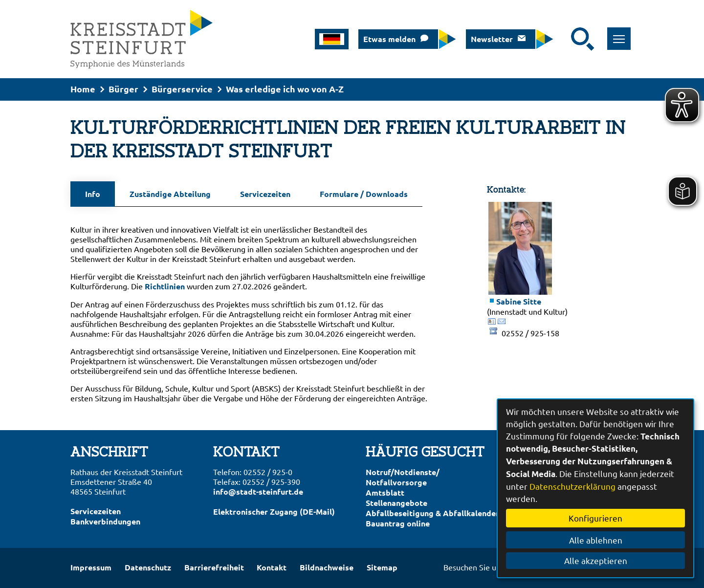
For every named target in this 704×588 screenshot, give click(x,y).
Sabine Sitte (519, 301)
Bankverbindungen (105, 521)
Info (93, 194)
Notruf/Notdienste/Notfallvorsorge (403, 477)
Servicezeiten (265, 194)
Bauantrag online (398, 523)
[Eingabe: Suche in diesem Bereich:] (565, 39)
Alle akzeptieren (596, 560)
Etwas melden (389, 39)
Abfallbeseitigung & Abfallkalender (432, 513)
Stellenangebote (396, 503)
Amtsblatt (385, 492)
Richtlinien (165, 286)
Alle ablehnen (596, 540)
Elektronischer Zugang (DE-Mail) (274, 512)
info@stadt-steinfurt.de (258, 491)
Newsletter (492, 39)
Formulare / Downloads (364, 194)
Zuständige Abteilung (170, 194)
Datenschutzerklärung (572, 486)
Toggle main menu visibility (622, 33)
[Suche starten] (583, 39)
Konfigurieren (595, 518)
